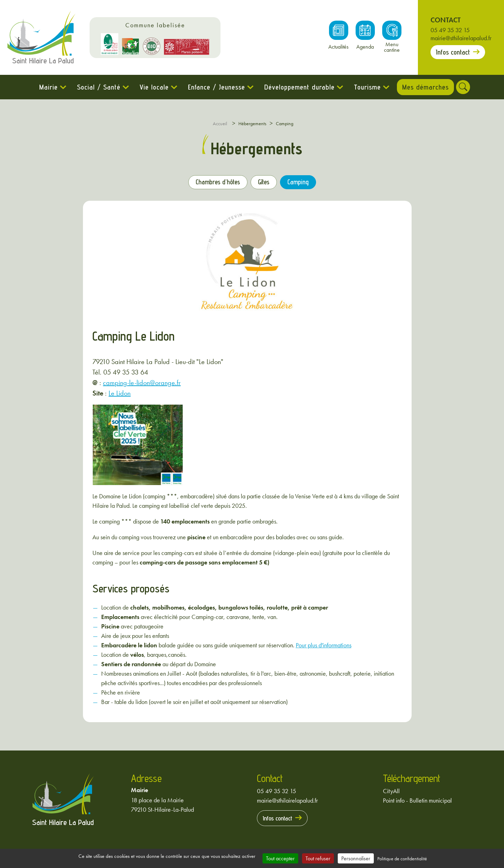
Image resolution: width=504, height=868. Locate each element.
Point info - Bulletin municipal (417, 800)
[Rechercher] (466, 87)
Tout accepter (280, 858)
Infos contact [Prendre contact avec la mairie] (453, 52)
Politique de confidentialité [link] (402, 859)
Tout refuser (318, 858)
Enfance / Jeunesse (213, 87)
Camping (303, 183)
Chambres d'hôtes (215, 183)
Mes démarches (425, 87)
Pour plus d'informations (324, 645)
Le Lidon (120, 393)
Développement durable (296, 87)
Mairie (45, 87)
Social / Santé (96, 87)
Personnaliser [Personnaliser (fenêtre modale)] (356, 858)
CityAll (391, 791)
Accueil (220, 123)
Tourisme (364, 87)
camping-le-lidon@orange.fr (142, 382)
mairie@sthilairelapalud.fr (461, 38)
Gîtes (266, 183)
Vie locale (151, 87)
